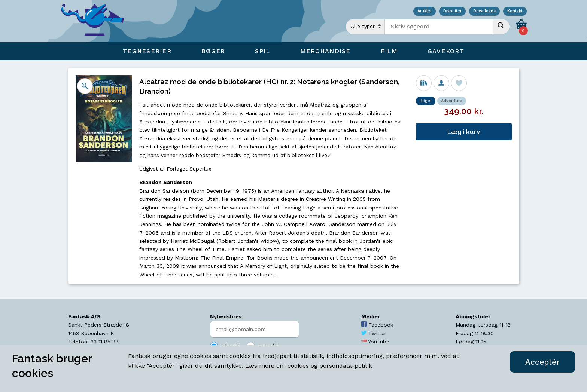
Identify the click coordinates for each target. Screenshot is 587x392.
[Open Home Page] (96, 21)
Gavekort (446, 51)
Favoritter (452, 11)
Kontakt (515, 11)
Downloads (484, 11)
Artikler (425, 11)
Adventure (452, 101)
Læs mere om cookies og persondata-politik (309, 366)
